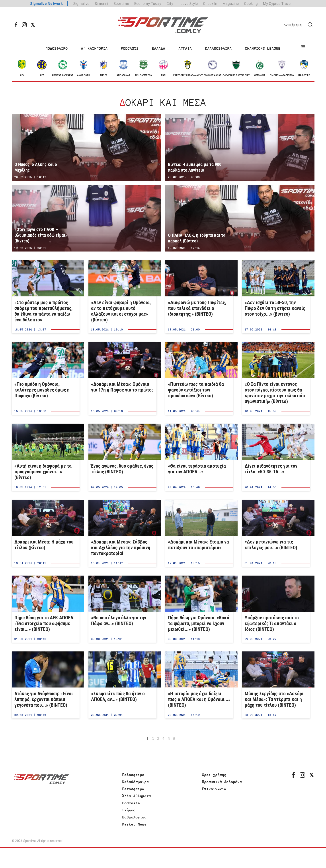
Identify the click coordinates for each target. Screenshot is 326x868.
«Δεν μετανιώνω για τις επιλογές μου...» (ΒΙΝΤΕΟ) (276, 533)
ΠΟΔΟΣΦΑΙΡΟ (57, 48)
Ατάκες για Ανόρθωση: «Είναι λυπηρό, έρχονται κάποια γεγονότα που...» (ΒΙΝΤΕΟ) (46, 685)
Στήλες (129, 810)
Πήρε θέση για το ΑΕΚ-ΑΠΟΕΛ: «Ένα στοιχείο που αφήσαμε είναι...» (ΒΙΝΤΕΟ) (46, 609)
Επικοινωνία (214, 789)
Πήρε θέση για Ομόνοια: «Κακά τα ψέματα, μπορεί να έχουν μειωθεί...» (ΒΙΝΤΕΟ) (199, 609)
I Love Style (188, 4)
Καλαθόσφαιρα (136, 782)
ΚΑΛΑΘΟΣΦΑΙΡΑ (219, 48)
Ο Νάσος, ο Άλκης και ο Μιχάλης (86, 148)
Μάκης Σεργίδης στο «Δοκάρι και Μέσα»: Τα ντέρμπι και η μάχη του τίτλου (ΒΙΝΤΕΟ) (276, 685)
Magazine (231, 4)
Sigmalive (81, 4)
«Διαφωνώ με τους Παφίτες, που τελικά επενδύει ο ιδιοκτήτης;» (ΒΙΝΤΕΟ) (199, 297)
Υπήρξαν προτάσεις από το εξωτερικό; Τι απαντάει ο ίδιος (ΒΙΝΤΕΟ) (276, 609)
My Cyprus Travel (277, 4)
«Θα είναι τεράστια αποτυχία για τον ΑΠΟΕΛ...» (199, 457)
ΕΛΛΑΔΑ (159, 48)
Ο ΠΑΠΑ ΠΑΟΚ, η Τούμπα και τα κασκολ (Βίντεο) (240, 218)
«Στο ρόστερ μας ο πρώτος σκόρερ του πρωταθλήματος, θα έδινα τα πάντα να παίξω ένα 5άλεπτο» (46, 297)
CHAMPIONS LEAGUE (263, 48)
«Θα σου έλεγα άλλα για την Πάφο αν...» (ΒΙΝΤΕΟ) (122, 609)
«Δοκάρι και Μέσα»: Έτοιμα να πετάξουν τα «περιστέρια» (199, 533)
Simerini (101, 4)
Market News (135, 824)
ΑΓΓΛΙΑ (185, 48)
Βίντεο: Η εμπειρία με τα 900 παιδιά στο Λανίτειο (240, 148)
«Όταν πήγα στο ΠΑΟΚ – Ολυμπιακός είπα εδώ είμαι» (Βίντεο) (86, 218)
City (170, 4)
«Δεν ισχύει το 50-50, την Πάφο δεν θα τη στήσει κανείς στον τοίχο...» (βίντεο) (276, 297)
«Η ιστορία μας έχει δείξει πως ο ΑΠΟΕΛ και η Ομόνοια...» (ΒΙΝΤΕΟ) (199, 685)
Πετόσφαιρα (133, 789)
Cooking (251, 4)
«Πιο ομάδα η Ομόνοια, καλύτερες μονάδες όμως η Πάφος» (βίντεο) (46, 378)
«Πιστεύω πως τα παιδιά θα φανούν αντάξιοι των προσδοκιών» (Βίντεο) (199, 378)
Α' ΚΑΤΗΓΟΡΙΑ (94, 48)
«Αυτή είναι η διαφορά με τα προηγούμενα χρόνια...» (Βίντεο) (46, 457)
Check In (210, 4)
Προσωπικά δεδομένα (222, 782)
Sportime (121, 4)
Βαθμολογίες (135, 817)
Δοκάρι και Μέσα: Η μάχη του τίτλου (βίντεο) (46, 533)
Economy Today (148, 4)
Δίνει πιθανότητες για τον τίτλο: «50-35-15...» (276, 457)
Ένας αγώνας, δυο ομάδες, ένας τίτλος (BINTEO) (122, 457)
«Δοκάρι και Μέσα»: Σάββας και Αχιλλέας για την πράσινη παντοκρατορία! (122, 533)
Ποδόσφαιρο (133, 775)
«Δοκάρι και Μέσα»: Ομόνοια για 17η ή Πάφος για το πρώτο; (122, 378)
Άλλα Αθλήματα (137, 796)
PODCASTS (130, 48)
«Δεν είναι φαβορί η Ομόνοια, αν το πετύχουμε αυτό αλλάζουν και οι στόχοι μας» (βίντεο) (122, 297)
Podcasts (131, 803)
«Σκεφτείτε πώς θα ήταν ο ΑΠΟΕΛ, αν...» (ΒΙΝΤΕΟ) (122, 685)
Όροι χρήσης (214, 775)
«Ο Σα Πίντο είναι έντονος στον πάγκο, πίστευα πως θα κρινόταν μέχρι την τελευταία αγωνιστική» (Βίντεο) (276, 378)
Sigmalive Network (46, 4)
